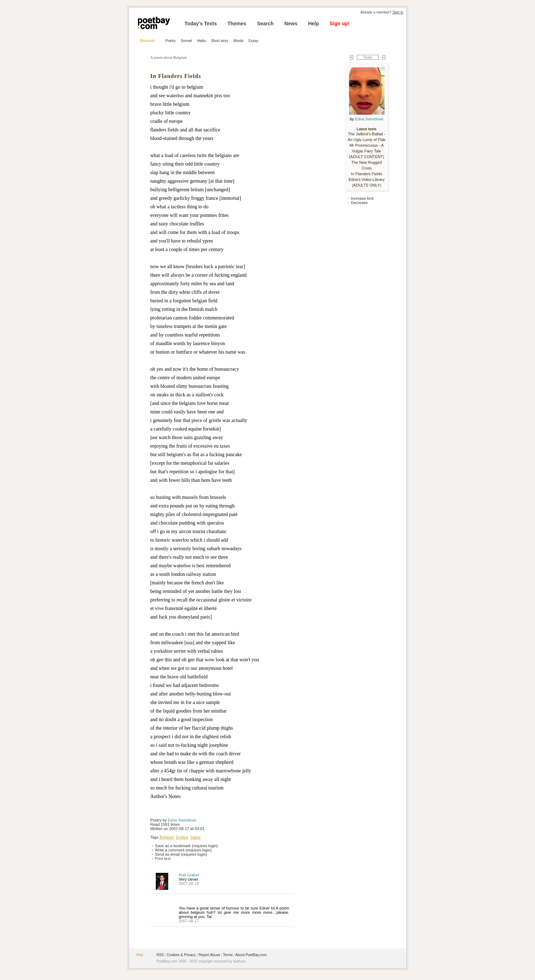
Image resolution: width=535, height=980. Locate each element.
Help (313, 24)
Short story (220, 41)
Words (239, 41)
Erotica (182, 837)
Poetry (171, 41)
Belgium (167, 837)
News (291, 24)
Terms (228, 955)
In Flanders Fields (367, 174)
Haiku (202, 41)
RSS (160, 955)
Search (265, 24)
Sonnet (186, 41)
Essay (253, 41)
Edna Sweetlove (182, 820)
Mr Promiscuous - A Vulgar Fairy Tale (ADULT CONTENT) (367, 151)
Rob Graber (189, 875)
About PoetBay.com (251, 955)
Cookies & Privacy (181, 955)
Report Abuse (209, 955)
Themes (237, 24)
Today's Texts (201, 24)
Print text (163, 859)
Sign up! (340, 24)
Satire (196, 837)
